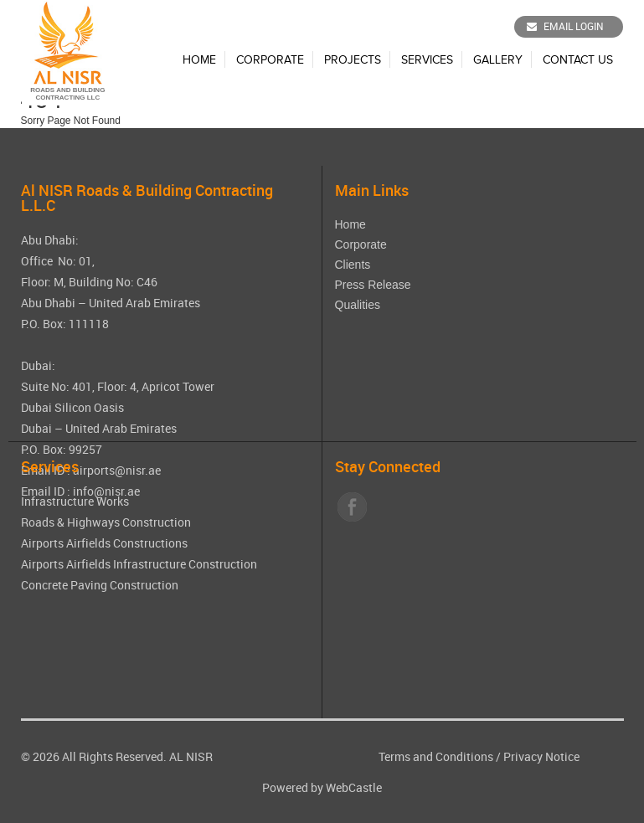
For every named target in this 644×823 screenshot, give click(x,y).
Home (199, 60)
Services (427, 60)
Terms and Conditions (436, 756)
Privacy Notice (541, 756)
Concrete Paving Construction (100, 585)
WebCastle (354, 787)
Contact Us (578, 60)
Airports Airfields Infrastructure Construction (139, 564)
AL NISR (191, 756)
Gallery (498, 60)
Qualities (358, 305)
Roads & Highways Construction (106, 522)
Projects (353, 60)
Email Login (565, 26)
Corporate (270, 60)
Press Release (373, 285)
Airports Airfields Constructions (104, 543)
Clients (353, 265)
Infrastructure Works (75, 501)
